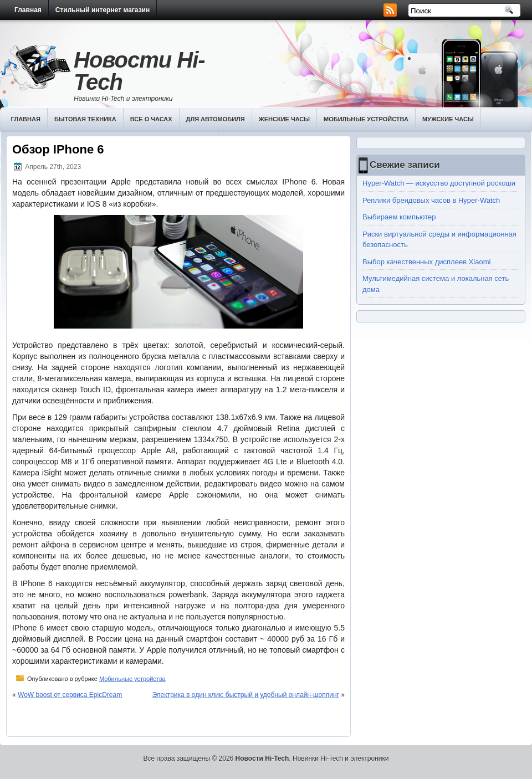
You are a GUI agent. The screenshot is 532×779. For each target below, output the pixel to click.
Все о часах (151, 119)
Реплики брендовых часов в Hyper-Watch (431, 200)
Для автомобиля (216, 119)
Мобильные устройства (366, 119)
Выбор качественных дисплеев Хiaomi (426, 262)
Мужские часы (448, 119)
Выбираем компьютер (399, 217)
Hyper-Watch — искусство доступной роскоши (439, 183)
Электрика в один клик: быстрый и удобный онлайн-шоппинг (245, 695)
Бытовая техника (85, 119)
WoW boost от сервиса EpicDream (70, 695)
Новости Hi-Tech (139, 71)
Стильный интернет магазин (103, 10)
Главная (28, 10)
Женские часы (284, 119)
